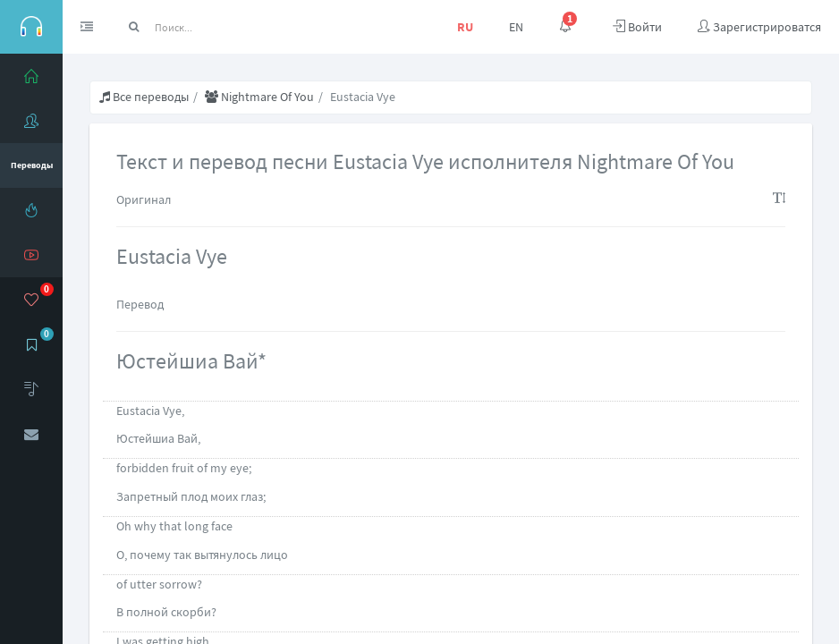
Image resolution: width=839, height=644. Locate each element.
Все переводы (144, 97)
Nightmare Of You (259, 97)
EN (516, 27)
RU (465, 27)
